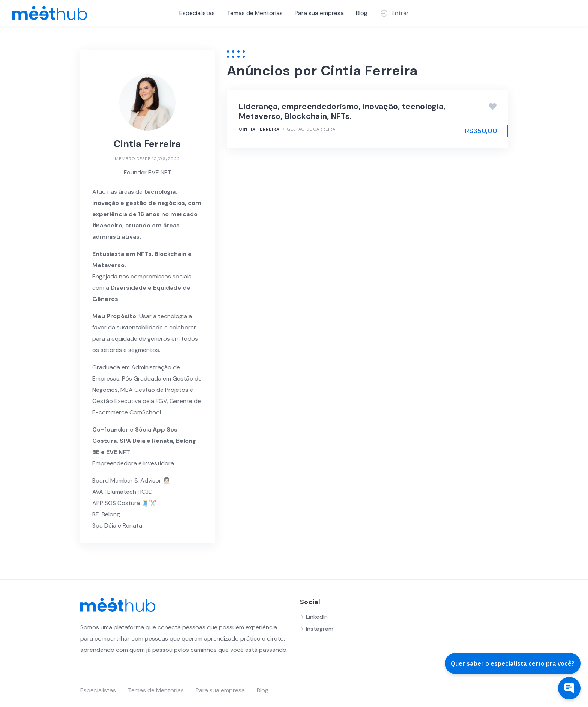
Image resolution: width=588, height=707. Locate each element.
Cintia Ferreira (259, 129)
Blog (362, 13)
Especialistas (197, 13)
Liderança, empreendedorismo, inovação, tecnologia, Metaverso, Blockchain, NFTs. (342, 111)
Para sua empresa (319, 13)
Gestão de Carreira (311, 129)
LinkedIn (317, 617)
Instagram (320, 629)
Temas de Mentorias (255, 13)
